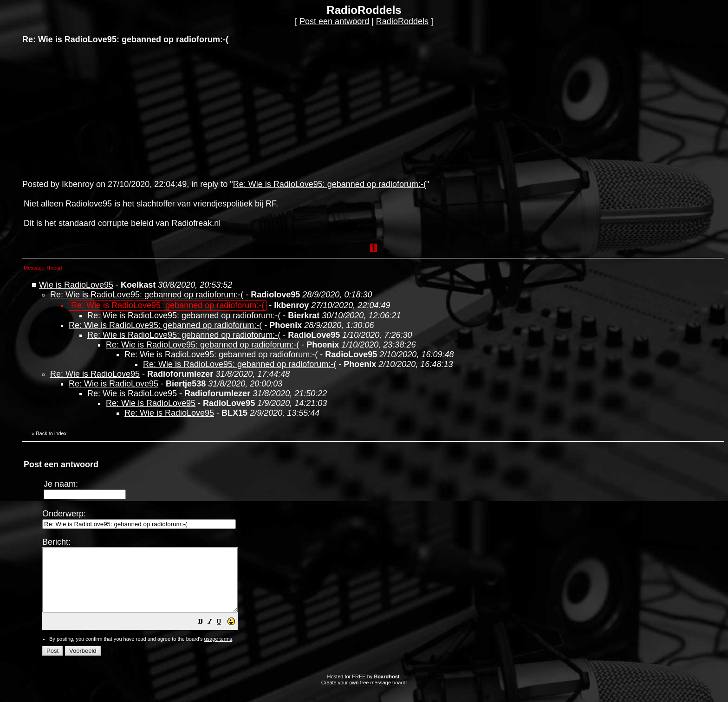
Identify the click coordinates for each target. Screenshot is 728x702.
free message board (383, 695)
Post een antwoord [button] (334, 21)
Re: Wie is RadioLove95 (95, 374)
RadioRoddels (402, 21)
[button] (224, 635)
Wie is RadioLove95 (76, 285)
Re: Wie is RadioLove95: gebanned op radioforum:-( (330, 184)
